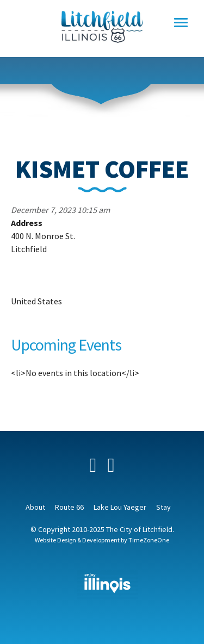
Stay (163, 507)
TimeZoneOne (149, 540)
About (35, 507)
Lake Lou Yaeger (120, 507)
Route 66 (69, 507)
